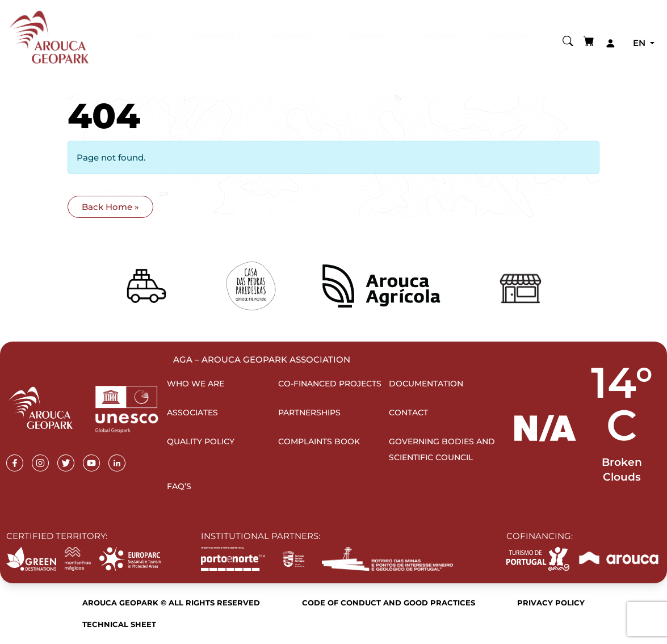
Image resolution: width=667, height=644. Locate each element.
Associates (192, 413)
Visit (143, 37)
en (640, 43)
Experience (213, 37)
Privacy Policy (551, 603)
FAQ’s (179, 486)
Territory (508, 37)
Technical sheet (119, 624)
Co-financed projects (330, 384)
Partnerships (309, 413)
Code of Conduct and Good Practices (389, 603)
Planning (293, 37)
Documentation (426, 384)
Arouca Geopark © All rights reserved (171, 603)
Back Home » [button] (110, 207)
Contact (408, 413)
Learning (368, 37)
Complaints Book (319, 441)
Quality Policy (201, 441)
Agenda (440, 37)
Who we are (196, 384)
